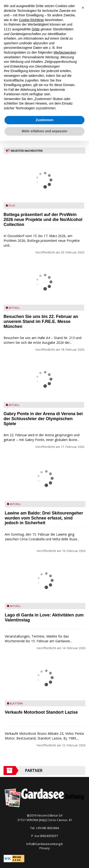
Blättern (16, 703)
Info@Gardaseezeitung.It (44, 844)
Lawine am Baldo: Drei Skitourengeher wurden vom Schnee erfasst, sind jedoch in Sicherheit (44, 518)
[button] (83, 8)
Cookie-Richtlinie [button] (31, 20)
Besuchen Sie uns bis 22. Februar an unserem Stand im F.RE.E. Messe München (41, 321)
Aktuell (14, 308)
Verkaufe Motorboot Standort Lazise (41, 712)
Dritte (36, 29)
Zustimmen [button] (44, 120)
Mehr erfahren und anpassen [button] (44, 131)
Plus (12, 205)
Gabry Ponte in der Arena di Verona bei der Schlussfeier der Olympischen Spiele (43, 419)
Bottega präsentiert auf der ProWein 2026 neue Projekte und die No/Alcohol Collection (43, 220)
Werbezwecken (65, 52)
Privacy (45, 848)
